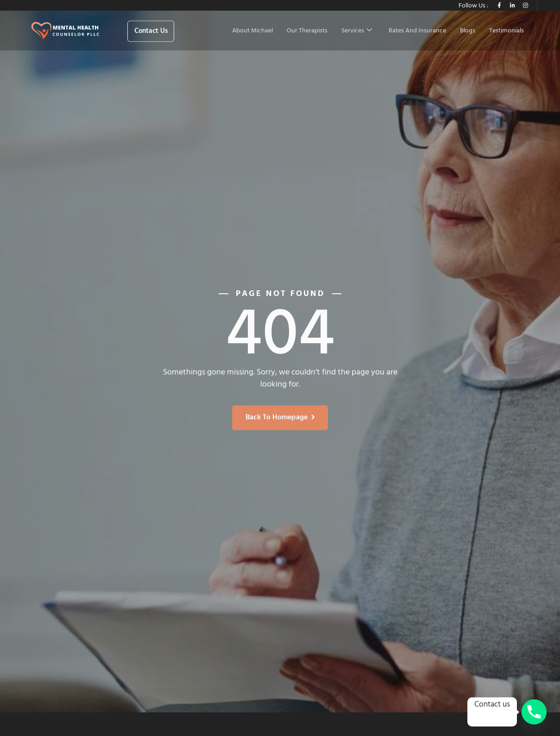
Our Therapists (307, 31)
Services (357, 31)
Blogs (468, 31)
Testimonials (507, 31)
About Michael (252, 31)
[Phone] (534, 712)
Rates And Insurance (417, 31)
